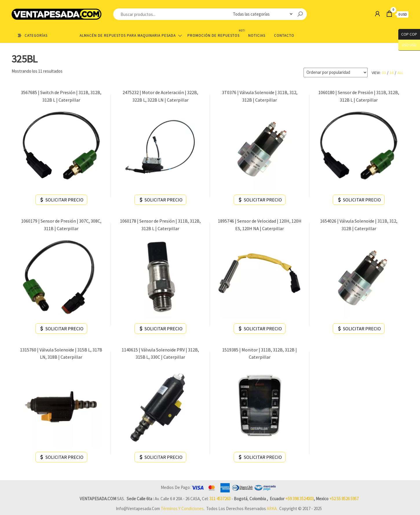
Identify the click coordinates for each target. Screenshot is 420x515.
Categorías (36, 35)
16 (392, 73)
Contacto (284, 35)
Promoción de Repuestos (216, 33)
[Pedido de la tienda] (336, 73)
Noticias (257, 35)
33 (384, 73)
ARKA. (272, 508)
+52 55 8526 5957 (344, 499)
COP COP (408, 34)
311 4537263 (220, 499)
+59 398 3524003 (300, 499)
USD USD (409, 45)
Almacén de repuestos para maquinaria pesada (128, 35)
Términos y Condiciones (182, 508)
